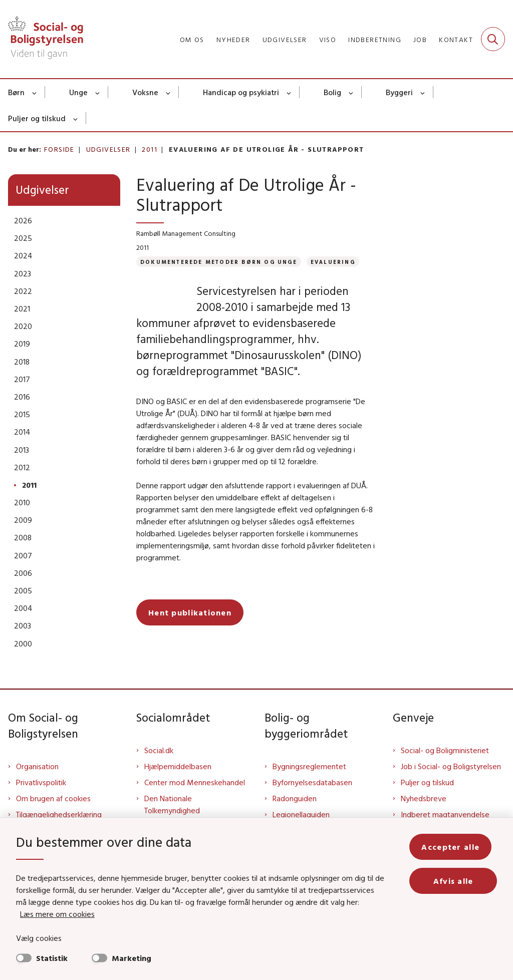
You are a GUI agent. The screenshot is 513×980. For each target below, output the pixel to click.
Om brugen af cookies (53, 798)
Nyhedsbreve (424, 798)
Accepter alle (456, 847)
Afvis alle (456, 881)
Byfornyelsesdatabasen (312, 782)
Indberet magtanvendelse (445, 814)
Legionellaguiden (301, 814)
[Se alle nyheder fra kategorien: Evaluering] (333, 262)
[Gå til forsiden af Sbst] (42, 39)
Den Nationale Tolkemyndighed (172, 804)
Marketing (132, 958)
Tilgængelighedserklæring (59, 814)
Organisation (37, 766)
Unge (78, 92)
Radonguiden (295, 798)
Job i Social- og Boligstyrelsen (451, 766)
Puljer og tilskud (37, 118)
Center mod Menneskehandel (195, 782)
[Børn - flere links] (35, 92)
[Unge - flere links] (98, 92)
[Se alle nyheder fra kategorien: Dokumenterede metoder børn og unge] (219, 262)
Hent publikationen (190, 628)
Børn (16, 92)
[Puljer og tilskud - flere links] (76, 118)
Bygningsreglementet (309, 766)
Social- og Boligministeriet (445, 750)
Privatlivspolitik (41, 782)
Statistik (52, 958)
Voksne (145, 92)
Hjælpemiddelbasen (178, 766)
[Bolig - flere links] (351, 92)
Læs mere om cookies (57, 914)
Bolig (332, 92)
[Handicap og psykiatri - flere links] (289, 92)
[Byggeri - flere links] (423, 92)
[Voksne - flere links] (169, 92)
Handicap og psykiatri (241, 92)
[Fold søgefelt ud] (493, 39)
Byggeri (399, 92)
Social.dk (159, 750)
